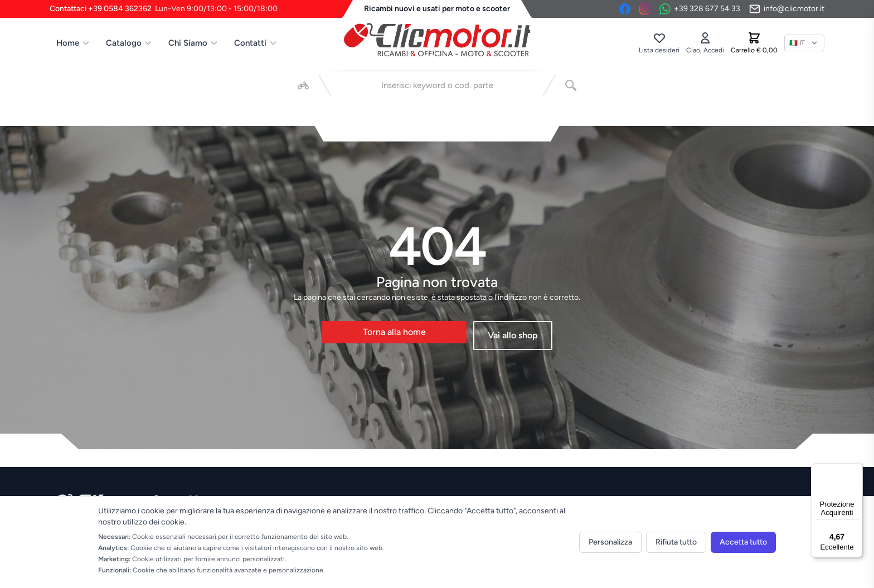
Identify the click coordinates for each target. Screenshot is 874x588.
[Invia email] (787, 9)
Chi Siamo (193, 43)
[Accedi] (705, 43)
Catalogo (129, 43)
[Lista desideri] (659, 43)
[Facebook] (625, 9)
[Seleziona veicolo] (303, 85)
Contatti (256, 43)
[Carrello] (754, 43)
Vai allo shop (513, 335)
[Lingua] (804, 43)
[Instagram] (645, 9)
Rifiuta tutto (676, 542)
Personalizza (610, 542)
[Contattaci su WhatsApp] (700, 9)
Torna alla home (394, 332)
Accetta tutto (743, 542)
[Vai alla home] (437, 40)
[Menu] (856, 470)
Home (73, 43)
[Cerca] (571, 85)
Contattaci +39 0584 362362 (164, 9)
